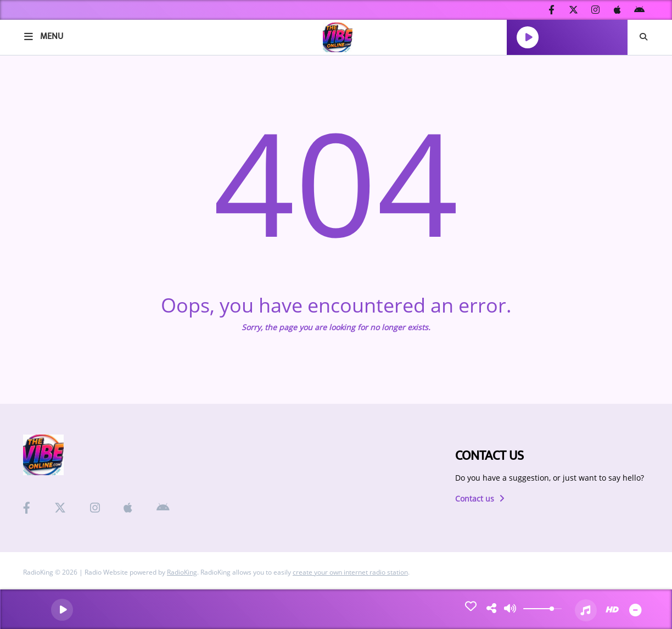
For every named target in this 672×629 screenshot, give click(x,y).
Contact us (480, 499)
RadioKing (182, 572)
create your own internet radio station (350, 572)
